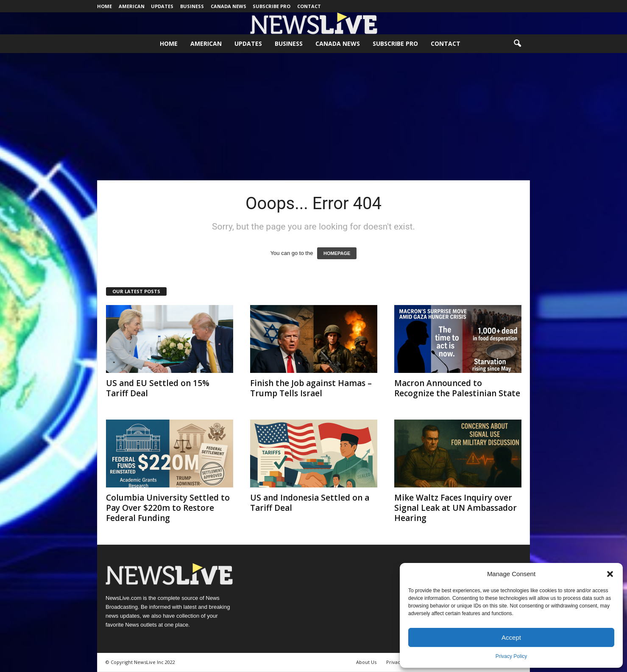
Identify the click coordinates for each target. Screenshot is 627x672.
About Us (366, 662)
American (132, 6)
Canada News (229, 6)
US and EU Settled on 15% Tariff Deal (158, 388)
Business (192, 6)
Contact (309, 6)
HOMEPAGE (337, 253)
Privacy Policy (511, 656)
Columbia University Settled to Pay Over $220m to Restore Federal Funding (168, 508)
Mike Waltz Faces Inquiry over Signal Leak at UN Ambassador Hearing (456, 508)
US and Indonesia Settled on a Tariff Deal (310, 503)
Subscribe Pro (272, 6)
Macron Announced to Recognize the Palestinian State (457, 388)
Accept (511, 637)
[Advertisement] (314, 117)
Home (104, 6)
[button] (610, 574)
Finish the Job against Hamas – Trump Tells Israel (311, 388)
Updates (162, 6)
